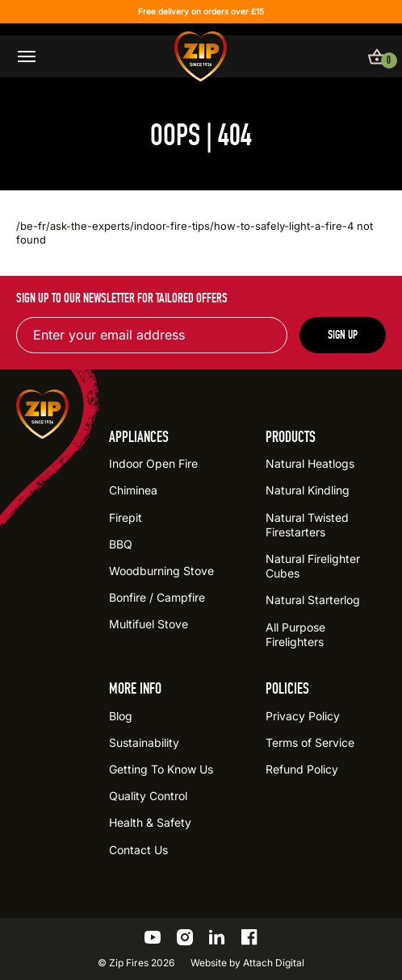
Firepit (126, 517)
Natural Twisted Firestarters (307, 525)
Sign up (343, 335)
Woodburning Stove (161, 571)
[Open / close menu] (27, 56)
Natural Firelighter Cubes (313, 566)
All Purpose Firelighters (295, 634)
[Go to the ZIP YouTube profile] (153, 937)
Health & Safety (150, 822)
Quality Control (148, 796)
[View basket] (377, 56)
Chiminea (133, 490)
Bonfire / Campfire (157, 597)
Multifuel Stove (149, 624)
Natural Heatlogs (310, 463)
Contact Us (138, 850)
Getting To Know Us (161, 769)
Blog (121, 716)
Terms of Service (310, 742)
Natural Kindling (308, 490)
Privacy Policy (303, 716)
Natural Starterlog (313, 600)
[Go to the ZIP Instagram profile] (185, 937)
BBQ (121, 544)
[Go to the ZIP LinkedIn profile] (217, 937)
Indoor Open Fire (153, 463)
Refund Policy (302, 769)
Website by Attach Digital (247, 963)
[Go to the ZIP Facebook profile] (249, 937)
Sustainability (144, 742)
